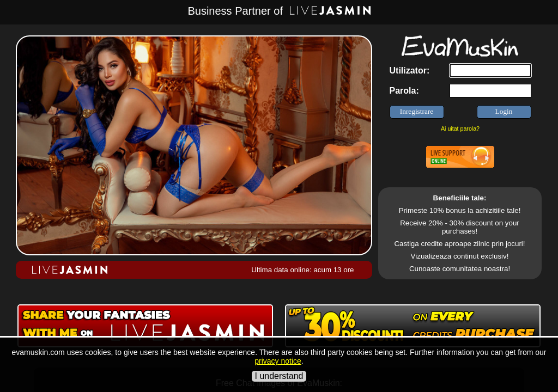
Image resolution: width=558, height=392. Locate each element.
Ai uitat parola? (460, 128)
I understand (279, 376)
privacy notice (278, 361)
